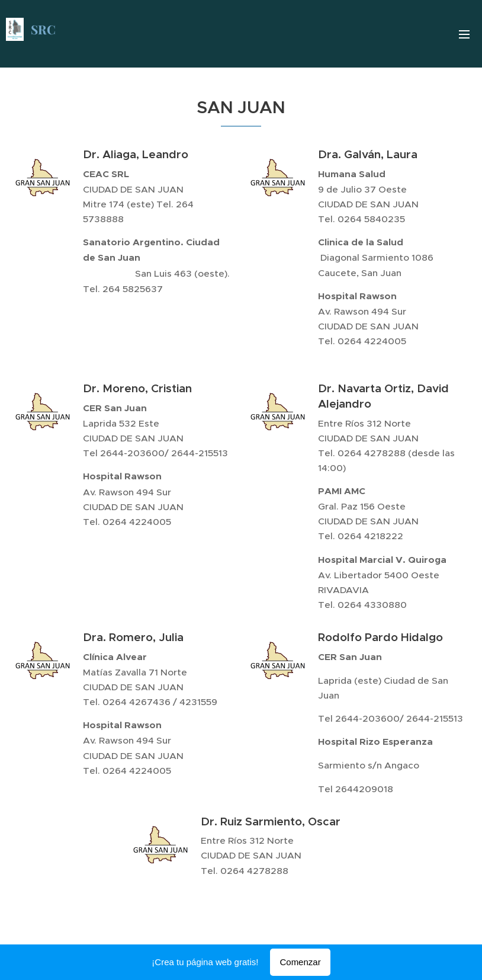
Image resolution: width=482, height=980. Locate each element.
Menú (464, 34)
